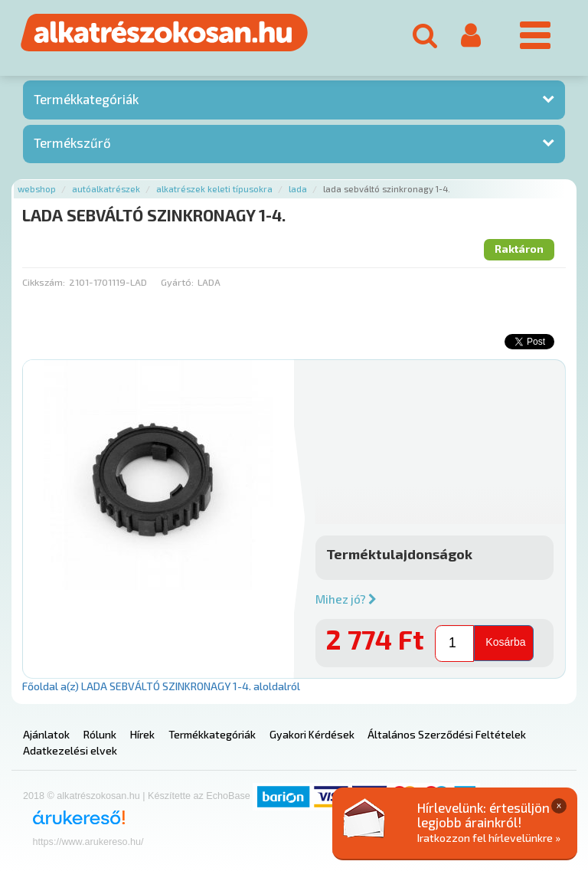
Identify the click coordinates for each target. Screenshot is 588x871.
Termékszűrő (72, 142)
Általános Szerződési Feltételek (447, 734)
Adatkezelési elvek (70, 750)
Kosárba (505, 642)
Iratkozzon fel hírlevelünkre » (489, 838)
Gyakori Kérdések (312, 734)
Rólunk (100, 734)
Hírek (142, 734)
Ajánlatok (46, 734)
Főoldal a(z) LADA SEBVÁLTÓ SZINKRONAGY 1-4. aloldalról (161, 686)
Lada (298, 189)
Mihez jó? (346, 599)
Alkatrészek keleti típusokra (214, 189)
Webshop (37, 189)
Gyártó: (177, 282)
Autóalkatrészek (106, 189)
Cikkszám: (44, 282)
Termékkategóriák (86, 99)
